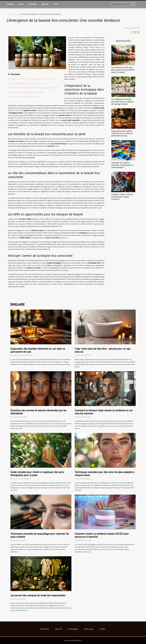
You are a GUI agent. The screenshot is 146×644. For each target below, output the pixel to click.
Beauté (21, 4)
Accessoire (32, 4)
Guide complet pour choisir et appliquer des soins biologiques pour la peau (37, 474)
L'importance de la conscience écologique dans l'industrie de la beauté (33, 79)
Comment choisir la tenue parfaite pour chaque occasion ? (122, 197)
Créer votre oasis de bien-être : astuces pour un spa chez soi (103, 350)
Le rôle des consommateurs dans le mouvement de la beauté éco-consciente (35, 88)
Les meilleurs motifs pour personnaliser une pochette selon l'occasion (123, 70)
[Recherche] (121, 4)
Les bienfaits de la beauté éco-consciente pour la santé (29, 83)
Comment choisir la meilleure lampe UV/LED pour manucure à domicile (102, 535)
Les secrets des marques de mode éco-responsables (38, 595)
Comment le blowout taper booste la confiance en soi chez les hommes (104, 412)
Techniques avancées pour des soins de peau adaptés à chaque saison (104, 474)
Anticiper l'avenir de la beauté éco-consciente (26, 97)
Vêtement (10, 4)
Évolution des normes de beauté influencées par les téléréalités (38, 412)
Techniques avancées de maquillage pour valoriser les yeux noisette (40, 535)
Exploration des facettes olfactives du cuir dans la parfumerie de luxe (122, 133)
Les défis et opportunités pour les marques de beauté (28, 92)
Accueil (9, 14)
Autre (56, 4)
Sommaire (15, 74)
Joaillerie (45, 4)
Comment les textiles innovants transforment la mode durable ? (122, 165)
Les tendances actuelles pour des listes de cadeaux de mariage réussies (122, 101)
